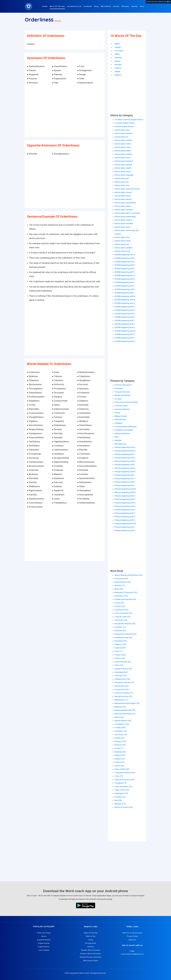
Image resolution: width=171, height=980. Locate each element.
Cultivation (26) (121, 620)
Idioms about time (122, 237)
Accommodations (122, 409)
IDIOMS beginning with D (125, 265)
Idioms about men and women (127, 189)
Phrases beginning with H (125, 472)
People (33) (119, 738)
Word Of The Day (57, 6)
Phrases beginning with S (125, 510)
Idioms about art (121, 137)
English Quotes (44, 943)
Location (118, 399)
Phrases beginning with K (125, 482)
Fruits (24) (119, 665)
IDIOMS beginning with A (125, 255)
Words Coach (85, 973)
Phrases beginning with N (125, 492)
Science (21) (120, 762)
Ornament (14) (121, 731)
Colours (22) (120, 606)
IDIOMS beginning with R (125, 314)
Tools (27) (119, 776)
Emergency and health (124, 430)
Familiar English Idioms (124, 126)
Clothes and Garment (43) (125, 599)
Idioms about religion (123, 220)
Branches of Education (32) (126, 592)
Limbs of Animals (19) (124, 693)
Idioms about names (123, 199)
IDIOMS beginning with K (125, 289)
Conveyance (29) (122, 610)
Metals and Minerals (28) (125, 710)
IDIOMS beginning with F (125, 272)
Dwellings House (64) (123, 637)
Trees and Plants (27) (123, 786)
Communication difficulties (126, 427)
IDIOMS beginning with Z (125, 341)
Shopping (118, 423)
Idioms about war (122, 244)
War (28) (118, 800)
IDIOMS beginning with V (125, 327)
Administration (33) (123, 582)
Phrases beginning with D (125, 458)
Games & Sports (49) (123, 669)
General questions (122, 433)
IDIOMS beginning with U (125, 324)
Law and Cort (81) (122, 689)
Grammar (88, 6)
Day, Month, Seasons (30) (125, 624)
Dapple (117, 71)
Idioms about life (122, 182)
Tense (91, 940)
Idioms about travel (123, 241)
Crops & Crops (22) (123, 617)
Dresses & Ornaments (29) (126, 634)
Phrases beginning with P (125, 499)
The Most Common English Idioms (129, 120)
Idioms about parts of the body (127, 213)
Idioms (116, 6)
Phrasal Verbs (91, 943)
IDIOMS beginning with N (125, 300)
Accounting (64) (121, 578)
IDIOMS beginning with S (125, 317)
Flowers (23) (120, 658)
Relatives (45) (120, 752)
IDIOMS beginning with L (125, 293)
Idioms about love (122, 185)
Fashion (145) (120, 644)
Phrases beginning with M (125, 489)
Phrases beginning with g (125, 468)
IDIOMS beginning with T (125, 320)
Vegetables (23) (121, 793)
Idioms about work (122, 251)
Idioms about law (122, 178)
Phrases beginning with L (125, 485)
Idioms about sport (122, 227)
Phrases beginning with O (125, 496)
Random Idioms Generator (91, 954)
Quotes (135, 6)
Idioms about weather (124, 248)
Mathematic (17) (121, 700)
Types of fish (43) (122, 790)
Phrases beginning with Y (125, 527)
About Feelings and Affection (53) (129, 575)
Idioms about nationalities (125, 203)
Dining (117, 413)
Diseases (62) (120, 630)
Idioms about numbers (124, 210)
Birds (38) (119, 589)
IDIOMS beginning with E (125, 269)
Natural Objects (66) (123, 721)
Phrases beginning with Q (125, 503)
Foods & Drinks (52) (123, 662)
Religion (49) (120, 755)
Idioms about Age (122, 130)
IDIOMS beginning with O (125, 303)
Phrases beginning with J (125, 478)
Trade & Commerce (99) (125, 780)
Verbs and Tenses (44, 933)
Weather (118, 440)
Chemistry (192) (121, 596)
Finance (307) (120, 648)
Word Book (106, 6)
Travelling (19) (120, 783)
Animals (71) (120, 585)
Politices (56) (120, 745)
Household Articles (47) (124, 682)
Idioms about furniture (124, 161)
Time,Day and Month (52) (125, 773)
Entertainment (120, 419)
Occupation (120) (122, 724)
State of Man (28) (122, 769)
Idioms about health (123, 168)
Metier (117, 44)
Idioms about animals (124, 133)
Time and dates (121, 406)
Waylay (117, 61)
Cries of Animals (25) (123, 613)
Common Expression (123, 385)
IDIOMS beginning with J (125, 286)
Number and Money (123, 395)
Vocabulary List (74, 6)
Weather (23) (120, 804)
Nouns (44, 936)
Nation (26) (119, 717)
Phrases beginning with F (125, 465)
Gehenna (118, 58)
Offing (117, 54)
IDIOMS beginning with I (124, 282)
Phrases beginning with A (125, 447)
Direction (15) (120, 627)
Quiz (142, 6)
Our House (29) (121, 735)
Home (45, 6)
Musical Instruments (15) (125, 714)
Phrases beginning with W (125, 524)
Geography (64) (121, 672)
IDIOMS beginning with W (125, 331)
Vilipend (118, 75)
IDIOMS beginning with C (125, 262)
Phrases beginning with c (125, 454)
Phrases (125, 6)
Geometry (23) (121, 676)
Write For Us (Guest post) (132, 933)
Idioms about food (122, 158)
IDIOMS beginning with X (125, 334)
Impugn (118, 47)
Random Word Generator (91, 950)
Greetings (119, 388)
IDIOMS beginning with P (125, 307)
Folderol (118, 68)
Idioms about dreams (123, 154)
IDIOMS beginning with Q (125, 310)
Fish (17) (118, 651)
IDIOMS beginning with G (125, 275)
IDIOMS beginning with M (125, 296)
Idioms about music (123, 196)
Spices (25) (119, 766)
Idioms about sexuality (124, 223)
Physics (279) (120, 741)
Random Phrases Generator (91, 957)
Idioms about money (123, 192)
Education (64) (121, 641)
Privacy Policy (132, 936)
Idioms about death (123, 151)
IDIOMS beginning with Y (125, 338)
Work (117, 437)
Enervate (118, 64)
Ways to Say (91, 936)
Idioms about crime (123, 147)
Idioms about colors (123, 144)
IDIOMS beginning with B (125, 258)
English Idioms (44, 947)
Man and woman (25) (123, 696)
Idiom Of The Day (91, 933)
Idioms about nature (123, 206)
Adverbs (91, 947)
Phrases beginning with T (125, 513)
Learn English (44, 950)
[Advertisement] (65, 111)
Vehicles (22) (120, 797)
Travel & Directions (122, 392)
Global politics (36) (122, 679)
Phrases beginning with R (125, 506)
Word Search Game (91, 961)
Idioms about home (123, 171)
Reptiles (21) (120, 759)
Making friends (121, 416)
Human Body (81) (122, 686)
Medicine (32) (120, 707)
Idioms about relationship (125, 217)
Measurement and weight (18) (127, 703)
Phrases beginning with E (125, 461)
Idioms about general (123, 165)
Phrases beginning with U (125, 517)
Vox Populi (119, 51)
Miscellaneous (120, 444)
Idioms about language (124, 175)
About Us (132, 940)
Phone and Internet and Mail (126, 402)
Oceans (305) (120, 727)
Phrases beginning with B (125, 451)
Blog (96, 6)
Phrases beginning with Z (125, 530)
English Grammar (44, 940)
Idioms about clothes (123, 140)
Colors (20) (119, 603)
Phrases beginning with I (125, 475)
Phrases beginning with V (125, 520)
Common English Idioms (125, 123)
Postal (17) (119, 748)
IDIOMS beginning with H (125, 279)
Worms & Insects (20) (124, 807)
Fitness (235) (120, 655)
